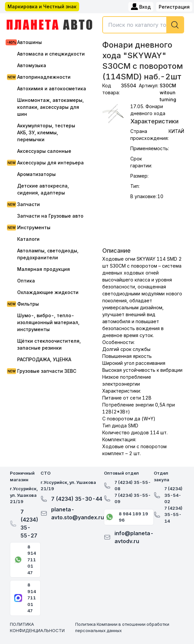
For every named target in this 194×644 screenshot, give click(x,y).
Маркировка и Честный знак (42, 6)
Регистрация (174, 7)
